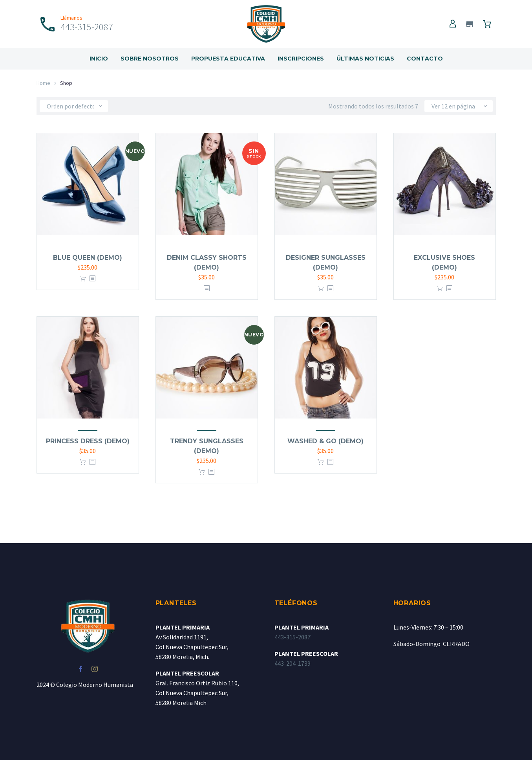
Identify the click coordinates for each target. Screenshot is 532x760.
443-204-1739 (293, 663)
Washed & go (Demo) (325, 441)
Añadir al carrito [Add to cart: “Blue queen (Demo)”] (83, 279)
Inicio (99, 59)
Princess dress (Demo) (88, 441)
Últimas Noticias (365, 59)
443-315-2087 (293, 637)
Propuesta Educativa (228, 59)
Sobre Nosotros (150, 59)
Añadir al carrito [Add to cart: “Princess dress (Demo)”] (83, 462)
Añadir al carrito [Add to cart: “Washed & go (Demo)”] (321, 462)
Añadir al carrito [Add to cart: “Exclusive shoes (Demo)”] (440, 289)
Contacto (425, 59)
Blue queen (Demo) (88, 258)
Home (43, 83)
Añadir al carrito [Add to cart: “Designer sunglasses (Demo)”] (321, 289)
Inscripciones (301, 59)
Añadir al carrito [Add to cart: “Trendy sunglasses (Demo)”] (202, 472)
